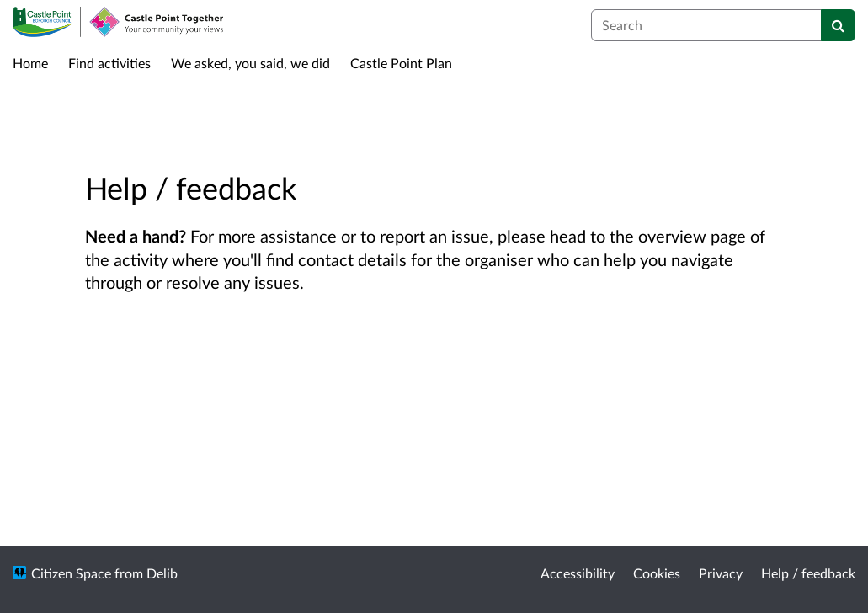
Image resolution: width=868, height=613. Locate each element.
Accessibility (578, 573)
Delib (162, 573)
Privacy (721, 573)
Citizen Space (71, 573)
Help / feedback (808, 573)
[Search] (838, 25)
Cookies (657, 573)
